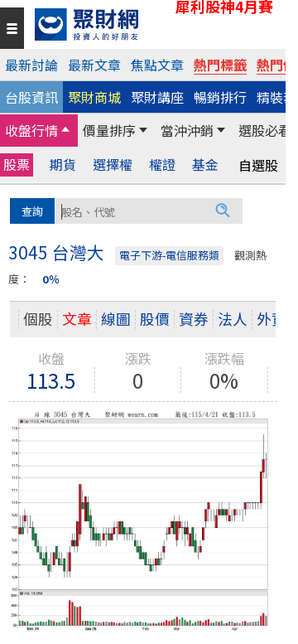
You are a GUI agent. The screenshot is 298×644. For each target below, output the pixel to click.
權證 (162, 165)
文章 (77, 319)
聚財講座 (157, 97)
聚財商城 (94, 97)
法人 (233, 319)
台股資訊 (31, 97)
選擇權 (113, 165)
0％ (51, 279)
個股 (38, 319)
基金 (205, 165)
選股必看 (265, 130)
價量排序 (109, 130)
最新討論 (31, 65)
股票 (17, 164)
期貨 (63, 165)
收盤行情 (31, 130)
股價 (155, 319)
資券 (194, 319)
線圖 (116, 319)
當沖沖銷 (187, 130)
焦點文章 (157, 65)
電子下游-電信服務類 (169, 255)
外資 (272, 319)
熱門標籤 (220, 65)
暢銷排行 (220, 97)
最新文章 (94, 65)
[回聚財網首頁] (156, 24)
